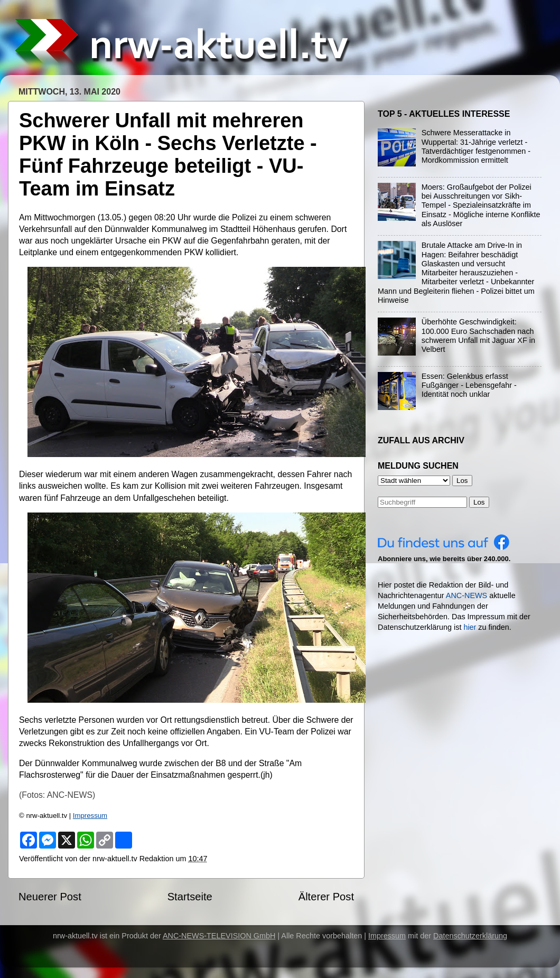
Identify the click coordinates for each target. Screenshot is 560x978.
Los (479, 502)
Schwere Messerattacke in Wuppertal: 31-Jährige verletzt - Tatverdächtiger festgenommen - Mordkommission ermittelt (476, 146)
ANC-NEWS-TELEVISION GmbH (219, 936)
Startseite (190, 897)
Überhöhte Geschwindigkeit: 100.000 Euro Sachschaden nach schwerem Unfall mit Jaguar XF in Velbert (478, 336)
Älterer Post (326, 897)
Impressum (90, 816)
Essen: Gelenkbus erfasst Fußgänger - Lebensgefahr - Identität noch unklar (469, 385)
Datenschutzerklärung (470, 936)
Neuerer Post (50, 897)
